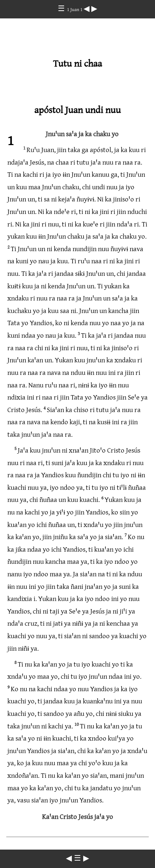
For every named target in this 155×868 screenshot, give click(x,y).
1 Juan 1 (75, 9)
